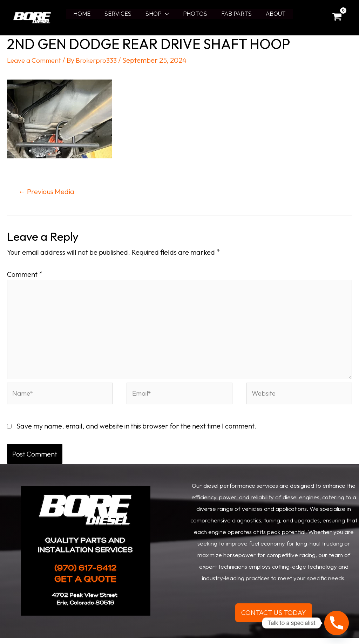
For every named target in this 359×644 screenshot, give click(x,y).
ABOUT (269, 14)
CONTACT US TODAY (274, 619)
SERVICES (122, 14)
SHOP (155, 14)
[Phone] (337, 623)
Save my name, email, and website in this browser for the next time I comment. (136, 432)
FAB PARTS (232, 14)
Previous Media (49, 191)
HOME (89, 14)
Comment (25, 275)
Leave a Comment (35, 60)
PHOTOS (194, 14)
